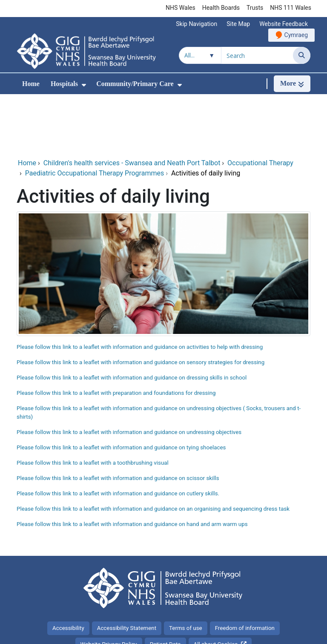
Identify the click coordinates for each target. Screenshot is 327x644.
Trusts (255, 8)
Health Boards (221, 8)
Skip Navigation (196, 24)
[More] (292, 84)
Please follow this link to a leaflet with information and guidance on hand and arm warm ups (132, 467)
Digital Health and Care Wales (266, 633)
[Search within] (200, 55)
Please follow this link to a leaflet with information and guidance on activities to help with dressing (140, 290)
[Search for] (257, 55)
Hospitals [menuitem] (64, 84)
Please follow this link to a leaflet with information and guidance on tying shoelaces (121, 390)
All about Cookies (216, 587)
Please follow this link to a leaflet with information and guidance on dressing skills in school (132, 321)
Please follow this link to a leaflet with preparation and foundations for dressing (117, 336)
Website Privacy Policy (109, 587)
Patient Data (165, 587)
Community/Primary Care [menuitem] (135, 84)
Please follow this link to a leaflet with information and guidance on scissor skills (118, 421)
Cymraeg (296, 35)
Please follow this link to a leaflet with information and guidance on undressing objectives (129, 375)
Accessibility (68, 571)
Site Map (238, 24)
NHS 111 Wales (291, 8)
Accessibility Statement (127, 571)
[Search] (302, 55)
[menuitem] (84, 85)
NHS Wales (181, 8)
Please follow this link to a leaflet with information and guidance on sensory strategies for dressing (141, 305)
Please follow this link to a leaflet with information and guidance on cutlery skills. (118, 436)
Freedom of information (245, 571)
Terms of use (186, 571)
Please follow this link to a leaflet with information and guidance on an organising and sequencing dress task (153, 452)
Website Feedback (284, 24)
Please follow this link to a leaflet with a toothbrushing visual (93, 406)
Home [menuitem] (31, 84)
